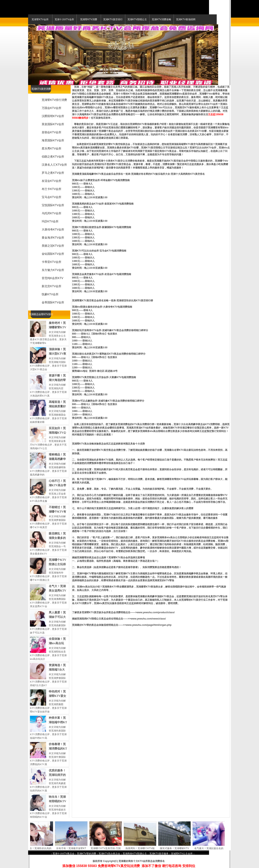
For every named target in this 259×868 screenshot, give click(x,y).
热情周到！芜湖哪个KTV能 (142, 848)
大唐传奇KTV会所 (53, 229)
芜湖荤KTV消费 (89, 19)
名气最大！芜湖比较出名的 (210, 848)
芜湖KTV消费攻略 (161, 19)
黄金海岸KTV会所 (53, 238)
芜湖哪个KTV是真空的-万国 (107, 848)
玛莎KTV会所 (50, 221)
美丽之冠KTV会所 (53, 246)
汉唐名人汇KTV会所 (54, 165)
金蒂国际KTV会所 (53, 302)
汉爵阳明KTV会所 (53, 116)
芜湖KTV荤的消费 (87, 854)
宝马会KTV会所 (51, 197)
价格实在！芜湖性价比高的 (38, 848)
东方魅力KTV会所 (53, 270)
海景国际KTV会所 (53, 140)
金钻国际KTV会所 (53, 254)
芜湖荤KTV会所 (40, 19)
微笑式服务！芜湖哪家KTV (176, 848)
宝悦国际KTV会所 (53, 205)
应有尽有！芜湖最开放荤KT (73, 848)
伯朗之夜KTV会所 (53, 157)
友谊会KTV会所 (51, 181)
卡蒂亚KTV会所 (51, 262)
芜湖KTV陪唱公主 (137, 19)
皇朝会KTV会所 (51, 132)
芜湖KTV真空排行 (113, 19)
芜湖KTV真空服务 (159, 854)
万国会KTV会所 (51, 108)
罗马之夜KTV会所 (53, 173)
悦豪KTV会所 (50, 294)
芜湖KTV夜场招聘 (186, 19)
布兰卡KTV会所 (51, 189)
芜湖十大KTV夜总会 (63, 854)
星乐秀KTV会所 (51, 148)
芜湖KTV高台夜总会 (109, 854)
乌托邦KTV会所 (51, 213)
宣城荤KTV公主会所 (182, 854)
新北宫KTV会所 (51, 286)
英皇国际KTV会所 (53, 124)
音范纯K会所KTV (53, 278)
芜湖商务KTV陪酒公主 (135, 854)
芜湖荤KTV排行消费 (54, 100)
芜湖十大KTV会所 (64, 19)
